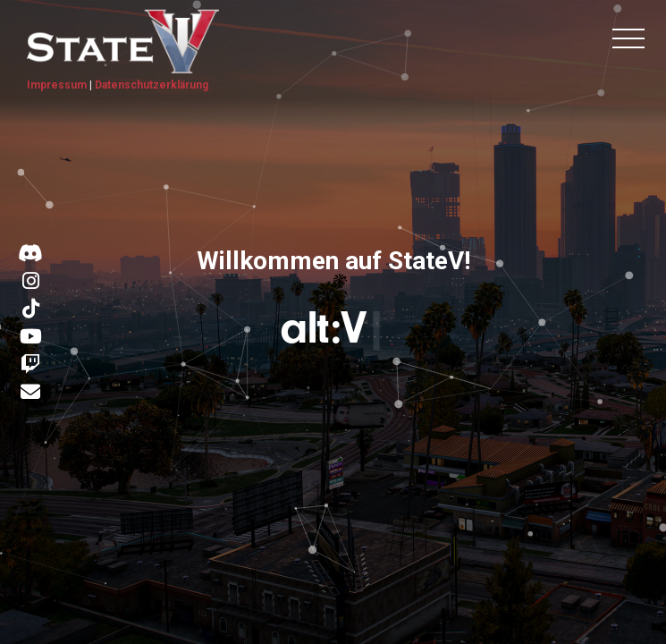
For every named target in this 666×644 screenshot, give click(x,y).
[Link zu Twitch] (30, 365)
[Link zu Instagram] (31, 282)
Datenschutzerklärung (152, 85)
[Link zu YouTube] (31, 337)
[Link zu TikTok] (31, 309)
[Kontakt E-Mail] (30, 394)
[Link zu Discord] (30, 254)
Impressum (57, 85)
